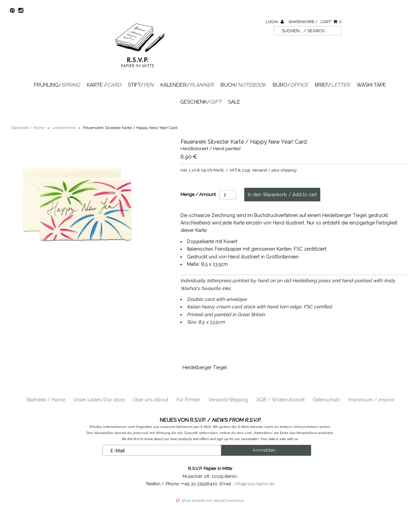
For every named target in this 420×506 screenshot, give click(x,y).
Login (275, 22)
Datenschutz (326, 400)
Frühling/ (57, 85)
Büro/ (290, 85)
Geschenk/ (201, 102)
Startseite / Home (46, 400)
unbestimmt (64, 128)
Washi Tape (371, 85)
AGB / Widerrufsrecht (281, 400)
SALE (234, 102)
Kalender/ (187, 85)
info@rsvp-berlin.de (254, 484)
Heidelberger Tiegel (205, 367)
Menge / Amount (198, 194)
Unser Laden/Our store (99, 400)
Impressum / (371, 400)
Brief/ (332, 85)
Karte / (104, 85)
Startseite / (28, 128)
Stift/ (141, 85)
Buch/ (243, 85)
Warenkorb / (315, 22)
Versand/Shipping (228, 400)
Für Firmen (188, 400)
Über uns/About (150, 400)
